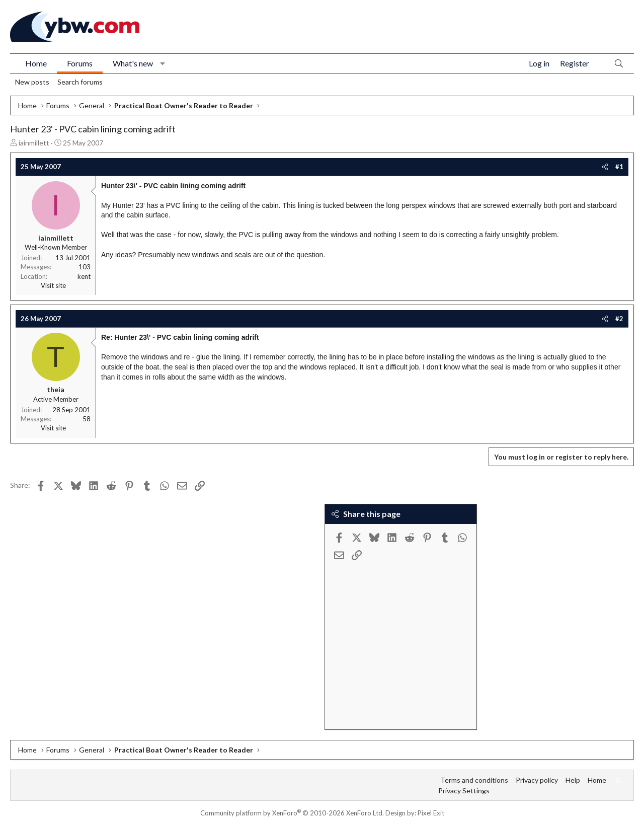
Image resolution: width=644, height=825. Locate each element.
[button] (163, 63)
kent (84, 276)
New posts (32, 82)
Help (573, 780)
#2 (619, 319)
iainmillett (34, 143)
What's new (133, 63)
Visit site (53, 285)
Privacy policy (537, 780)
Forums (80, 63)
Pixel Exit (431, 813)
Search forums (80, 82)
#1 (619, 167)
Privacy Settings (464, 791)
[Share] (605, 167)
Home (36, 63)
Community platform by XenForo (292, 813)
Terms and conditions (474, 780)
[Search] (619, 64)
